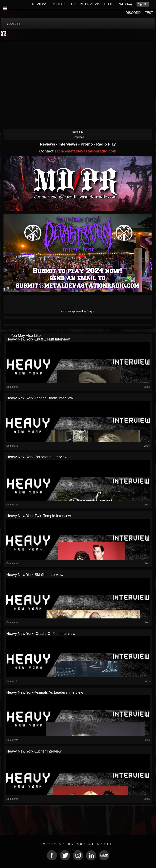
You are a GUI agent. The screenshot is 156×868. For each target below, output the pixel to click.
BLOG (109, 4)
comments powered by (78, 311)
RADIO (123, 4)
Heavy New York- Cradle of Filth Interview (41, 634)
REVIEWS (40, 4)
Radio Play (106, 144)
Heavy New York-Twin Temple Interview (39, 516)
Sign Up (143, 4)
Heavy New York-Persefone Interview (37, 457)
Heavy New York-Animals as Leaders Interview (45, 692)
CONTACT (59, 4)
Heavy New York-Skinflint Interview (35, 575)
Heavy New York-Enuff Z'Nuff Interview (38, 339)
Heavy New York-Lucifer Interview (34, 751)
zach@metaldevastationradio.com (85, 151)
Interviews (68, 144)
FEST (149, 13)
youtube (14, 24)
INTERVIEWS (90, 4)
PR (73, 4)
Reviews (48, 144)
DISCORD (133, 13)
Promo (87, 144)
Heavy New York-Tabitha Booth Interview (40, 398)
